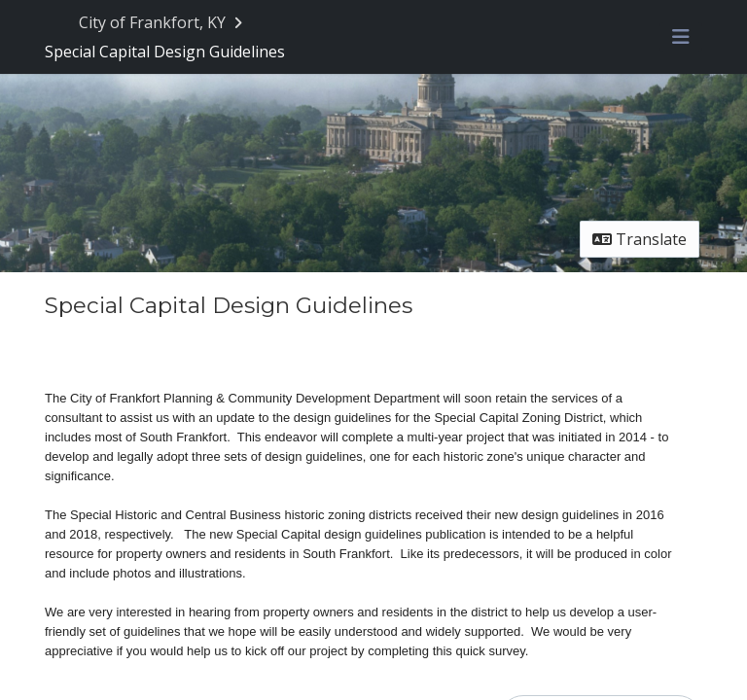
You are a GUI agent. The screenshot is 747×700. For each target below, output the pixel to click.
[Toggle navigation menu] (681, 37)
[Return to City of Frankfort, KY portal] (162, 22)
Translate (640, 239)
